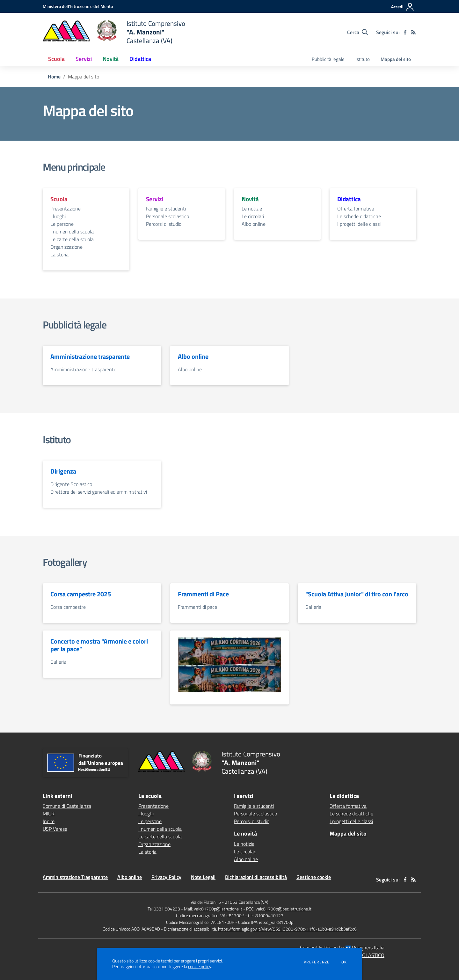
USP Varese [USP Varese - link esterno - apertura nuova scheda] (55, 829)
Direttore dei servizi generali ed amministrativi (99, 492)
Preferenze (317, 962)
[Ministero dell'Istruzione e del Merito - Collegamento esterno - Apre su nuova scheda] (78, 6)
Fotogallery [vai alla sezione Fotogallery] (65, 562)
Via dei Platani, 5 (206, 902)
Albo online (254, 224)
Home (54, 77)
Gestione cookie (314, 877)
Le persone (62, 224)
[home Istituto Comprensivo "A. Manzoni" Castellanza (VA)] (114, 32)
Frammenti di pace (197, 607)
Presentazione (66, 209)
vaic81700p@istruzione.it (218, 909)
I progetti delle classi (359, 224)
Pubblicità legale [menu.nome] (328, 59)
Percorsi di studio (164, 224)
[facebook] (405, 32)
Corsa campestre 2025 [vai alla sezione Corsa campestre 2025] (81, 594)
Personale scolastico (168, 216)
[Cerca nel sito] (357, 32)
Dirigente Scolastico (71, 484)
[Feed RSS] (413, 32)
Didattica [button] (140, 59)
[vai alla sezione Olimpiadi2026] (229, 651)
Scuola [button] (56, 59)
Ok (344, 962)
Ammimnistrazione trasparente (83, 369)
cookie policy (200, 967)
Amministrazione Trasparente (75, 877)
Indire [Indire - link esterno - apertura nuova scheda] (49, 821)
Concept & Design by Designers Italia (342, 947)
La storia (59, 254)
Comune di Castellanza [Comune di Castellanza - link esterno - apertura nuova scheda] (67, 806)
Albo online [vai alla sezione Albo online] (193, 357)
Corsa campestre (68, 607)
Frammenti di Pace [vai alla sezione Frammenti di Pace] (203, 594)
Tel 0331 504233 (164, 909)
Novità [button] (111, 59)
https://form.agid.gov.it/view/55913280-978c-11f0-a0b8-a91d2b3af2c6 (287, 929)
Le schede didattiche (359, 216)
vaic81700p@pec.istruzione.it (284, 909)
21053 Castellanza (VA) (247, 902)
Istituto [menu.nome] (363, 59)
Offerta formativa (356, 209)
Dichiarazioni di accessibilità (256, 877)
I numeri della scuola (72, 232)
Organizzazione (66, 247)
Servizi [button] (84, 59)
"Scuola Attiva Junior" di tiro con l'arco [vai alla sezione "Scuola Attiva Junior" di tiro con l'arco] (357, 594)
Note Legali (203, 877)
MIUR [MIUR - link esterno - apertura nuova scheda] (49, 814)
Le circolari (253, 216)
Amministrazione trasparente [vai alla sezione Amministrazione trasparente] (90, 357)
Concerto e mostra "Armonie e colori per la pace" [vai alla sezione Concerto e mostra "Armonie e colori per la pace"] (99, 645)
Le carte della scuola (72, 239)
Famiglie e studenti (166, 209)
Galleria (313, 607)
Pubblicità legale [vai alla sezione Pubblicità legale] (74, 325)
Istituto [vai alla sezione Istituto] (57, 439)
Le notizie (252, 209)
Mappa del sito (396, 59)
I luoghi (58, 216)
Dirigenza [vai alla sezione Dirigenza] (63, 471)
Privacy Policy (166, 877)
